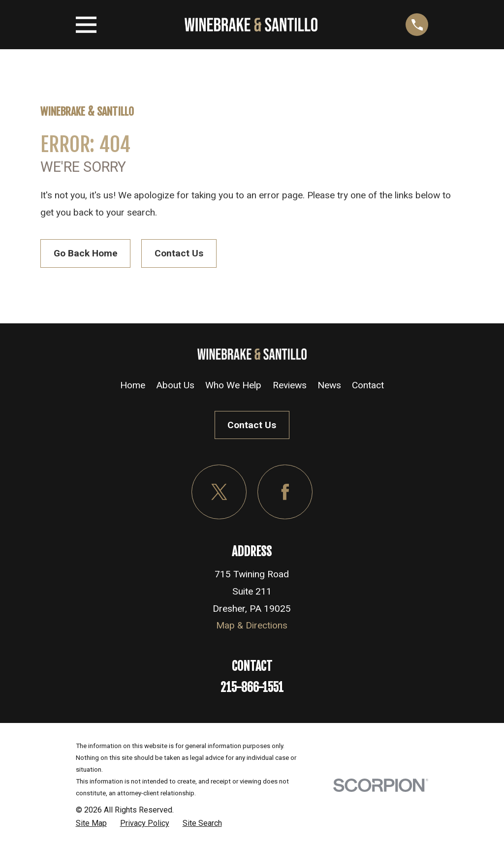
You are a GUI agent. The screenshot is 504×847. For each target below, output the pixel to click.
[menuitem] (91, 823)
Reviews (290, 385)
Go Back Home (86, 253)
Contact (368, 385)
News (329, 385)
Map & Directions (252, 625)
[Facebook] (285, 492)
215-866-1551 (252, 688)
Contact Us (179, 253)
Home (133, 385)
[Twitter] (219, 492)
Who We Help (233, 385)
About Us (175, 385)
